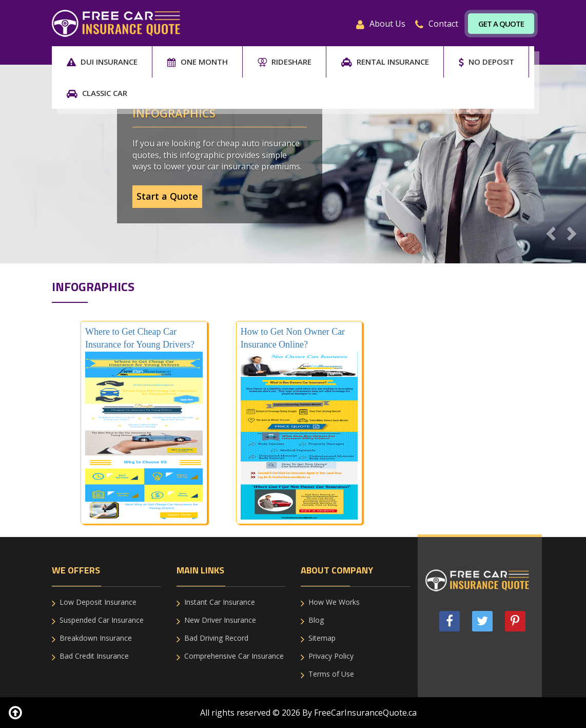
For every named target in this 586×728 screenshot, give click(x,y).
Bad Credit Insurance (94, 656)
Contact (437, 24)
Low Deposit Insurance (98, 602)
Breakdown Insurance (96, 638)
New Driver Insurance (220, 620)
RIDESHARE (285, 62)
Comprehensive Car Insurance (234, 656)
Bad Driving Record (216, 638)
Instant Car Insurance (220, 602)
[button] (550, 231)
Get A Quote (501, 24)
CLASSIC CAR (97, 93)
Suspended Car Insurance (102, 620)
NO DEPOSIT (486, 62)
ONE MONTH (198, 62)
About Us (381, 24)
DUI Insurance (102, 62)
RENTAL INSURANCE (385, 62)
